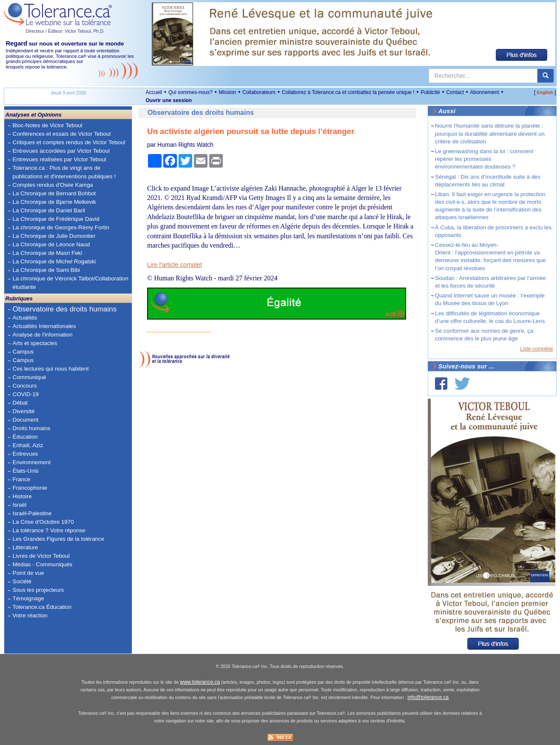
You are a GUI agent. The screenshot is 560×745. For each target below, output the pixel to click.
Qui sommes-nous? (190, 92)
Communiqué (30, 377)
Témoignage (28, 598)
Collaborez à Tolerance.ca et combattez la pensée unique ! (348, 92)
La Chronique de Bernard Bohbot (54, 193)
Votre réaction (30, 615)
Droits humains (32, 428)
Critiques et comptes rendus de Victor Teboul (69, 142)
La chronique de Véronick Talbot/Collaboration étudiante (71, 283)
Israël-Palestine (32, 513)
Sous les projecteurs (38, 590)
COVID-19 (26, 394)
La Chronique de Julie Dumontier (54, 236)
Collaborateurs (259, 92)
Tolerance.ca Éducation (42, 607)
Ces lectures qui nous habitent (51, 369)
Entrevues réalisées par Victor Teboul (60, 159)
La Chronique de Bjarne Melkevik (54, 202)
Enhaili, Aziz (28, 445)
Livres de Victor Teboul (41, 556)
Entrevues (26, 454)
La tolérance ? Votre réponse (49, 530)
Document (26, 420)
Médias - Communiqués (43, 564)
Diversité (24, 411)
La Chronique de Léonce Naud (51, 244)
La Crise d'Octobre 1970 (43, 522)
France (21, 479)
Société (22, 581)
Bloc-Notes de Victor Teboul (48, 125)
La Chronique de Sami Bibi (47, 270)
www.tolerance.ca (200, 682)
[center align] (546, 76)
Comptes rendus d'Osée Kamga (53, 185)
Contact (455, 92)
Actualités (25, 318)
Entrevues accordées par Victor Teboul (61, 151)
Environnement (32, 462)
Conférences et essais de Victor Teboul (62, 134)
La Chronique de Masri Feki (48, 253)
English (545, 92)
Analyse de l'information (43, 335)
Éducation (25, 437)
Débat (20, 403)
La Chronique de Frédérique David (56, 219)
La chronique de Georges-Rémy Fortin (61, 227)
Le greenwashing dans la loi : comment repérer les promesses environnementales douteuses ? (484, 159)
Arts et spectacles (35, 343)
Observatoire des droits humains (65, 309)
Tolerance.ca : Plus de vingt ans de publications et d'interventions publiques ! (64, 172)
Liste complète (536, 349)
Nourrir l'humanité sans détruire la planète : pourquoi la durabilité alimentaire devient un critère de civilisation (490, 133)
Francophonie (30, 488)
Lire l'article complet (175, 265)
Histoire (22, 496)
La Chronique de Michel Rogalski (54, 261)
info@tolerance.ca (428, 697)
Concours (25, 386)
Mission (228, 92)
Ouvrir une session (169, 100)
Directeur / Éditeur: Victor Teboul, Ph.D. (65, 31)
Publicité (430, 92)
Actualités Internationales (44, 326)
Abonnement (484, 92)
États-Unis (26, 471)
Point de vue (28, 573)
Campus (23, 352)
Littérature (26, 547)
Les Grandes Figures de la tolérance (59, 539)
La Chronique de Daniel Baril (49, 210)
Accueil (154, 92)
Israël (20, 505)
